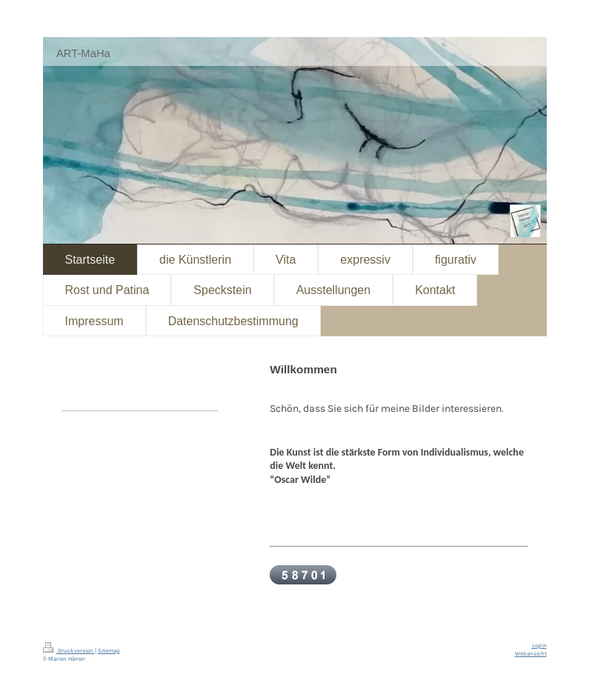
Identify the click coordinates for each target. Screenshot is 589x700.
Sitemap (109, 651)
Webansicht (531, 654)
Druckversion (69, 651)
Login (539, 646)
